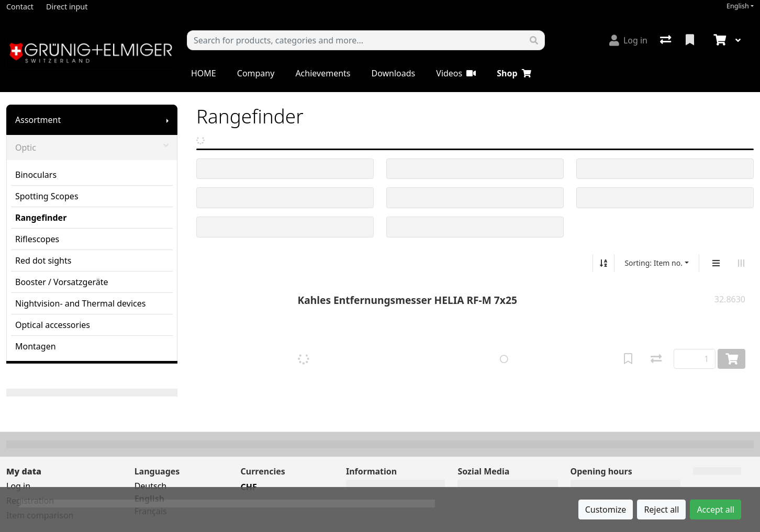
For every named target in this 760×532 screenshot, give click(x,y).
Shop (514, 73)
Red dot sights (43, 261)
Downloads (393, 73)
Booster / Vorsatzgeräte (62, 282)
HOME (204, 73)
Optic (92, 148)
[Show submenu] (167, 120)
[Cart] (719, 40)
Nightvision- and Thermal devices (80, 303)
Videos (456, 73)
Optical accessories (53, 325)
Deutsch (151, 486)
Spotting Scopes (47, 196)
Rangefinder (41, 218)
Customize (606, 510)
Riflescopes (37, 239)
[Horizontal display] (741, 263)
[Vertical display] (716, 263)
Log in (18, 486)
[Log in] (628, 40)
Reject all (661, 510)
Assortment (38, 120)
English (738, 6)
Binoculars (36, 175)
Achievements (323, 73)
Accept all (716, 510)
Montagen (36, 346)
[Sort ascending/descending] (603, 263)
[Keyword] (355, 40)
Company (256, 73)
